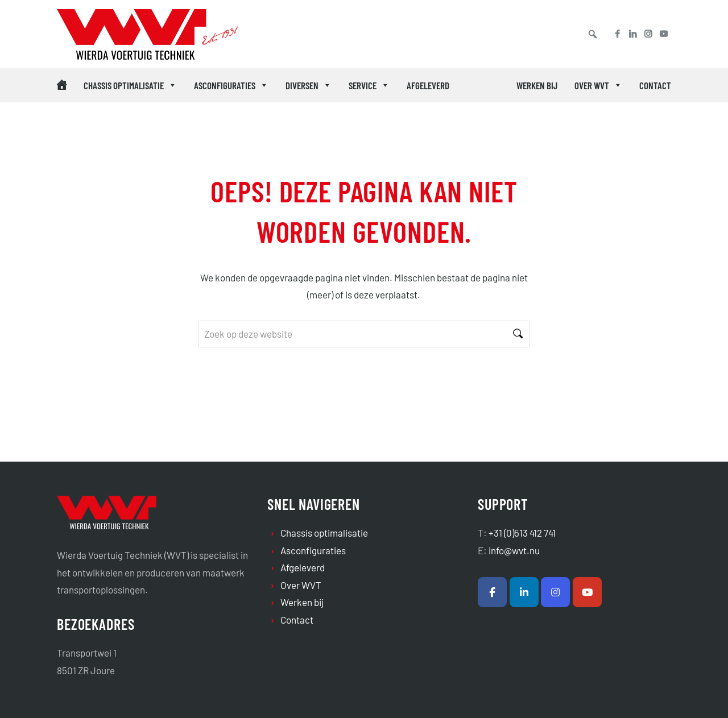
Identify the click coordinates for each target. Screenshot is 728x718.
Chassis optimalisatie (130, 85)
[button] (593, 34)
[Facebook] (613, 34)
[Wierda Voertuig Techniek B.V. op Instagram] (555, 592)
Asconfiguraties (231, 85)
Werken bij (537, 85)
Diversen (309, 85)
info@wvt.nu (514, 550)
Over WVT (598, 85)
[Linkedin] (633, 34)
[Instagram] (648, 34)
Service (369, 85)
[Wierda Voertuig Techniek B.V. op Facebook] (492, 592)
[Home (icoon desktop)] (62, 85)
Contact (655, 85)
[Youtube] (668, 34)
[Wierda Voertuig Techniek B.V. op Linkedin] (524, 592)
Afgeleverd (428, 85)
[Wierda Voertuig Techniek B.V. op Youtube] (587, 592)
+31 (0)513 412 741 (522, 533)
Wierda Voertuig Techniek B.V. (116, 37)
